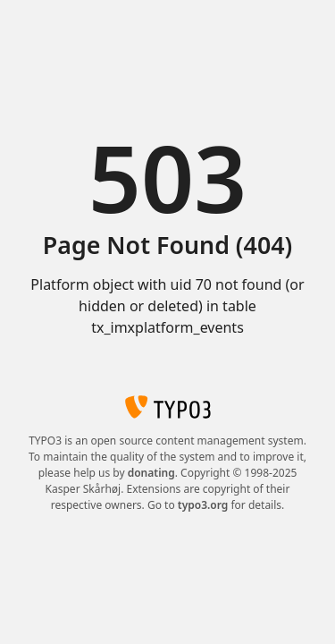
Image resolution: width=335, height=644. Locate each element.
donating (151, 473)
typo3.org (203, 505)
